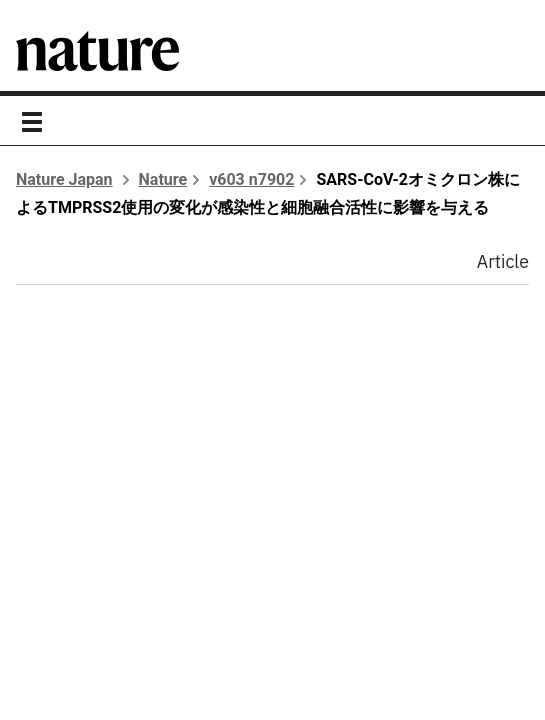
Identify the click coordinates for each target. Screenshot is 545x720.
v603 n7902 (251, 179)
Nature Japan (64, 179)
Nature (163, 179)
